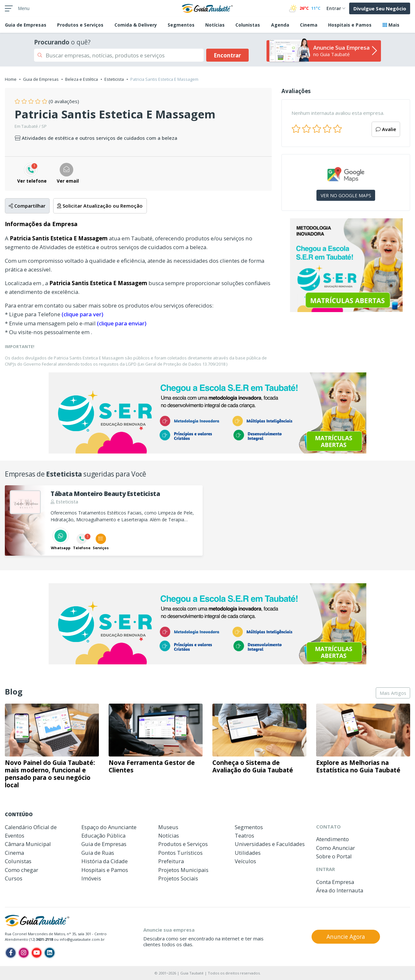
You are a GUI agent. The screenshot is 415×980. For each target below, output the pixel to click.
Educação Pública (103, 835)
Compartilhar (27, 206)
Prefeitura (171, 861)
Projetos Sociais (178, 878)
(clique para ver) (82, 314)
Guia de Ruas (98, 853)
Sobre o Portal (334, 856)
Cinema (309, 25)
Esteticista (114, 79)
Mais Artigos (393, 693)
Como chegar (22, 870)
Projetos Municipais (183, 870)
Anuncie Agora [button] (346, 937)
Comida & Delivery (136, 25)
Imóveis (91, 878)
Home (11, 79)
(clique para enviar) (122, 323)
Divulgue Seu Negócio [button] (380, 8)
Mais (391, 25)
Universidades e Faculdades (270, 844)
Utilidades (248, 853)
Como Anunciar (336, 848)
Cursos (14, 878)
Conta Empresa (335, 882)
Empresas (26, 25)
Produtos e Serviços (80, 25)
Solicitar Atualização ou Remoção (100, 206)
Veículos (245, 861)
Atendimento (332, 839)
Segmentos (181, 25)
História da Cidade (105, 861)
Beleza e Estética (82, 79)
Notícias (215, 25)
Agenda (280, 25)
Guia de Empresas (41, 79)
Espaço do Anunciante (109, 827)
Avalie (386, 129)
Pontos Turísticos (180, 853)
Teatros (244, 835)
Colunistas (248, 25)
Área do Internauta (340, 890)
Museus (168, 827)
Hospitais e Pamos (350, 25)
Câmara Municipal (28, 844)
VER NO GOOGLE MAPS (346, 195)
